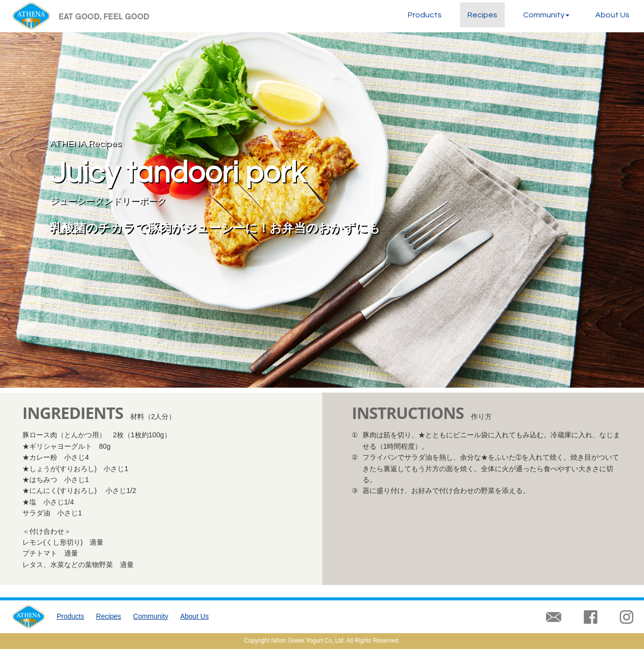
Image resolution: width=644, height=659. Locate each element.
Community (151, 616)
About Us (612, 15)
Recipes (482, 15)
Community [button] (546, 15)
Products (425, 15)
